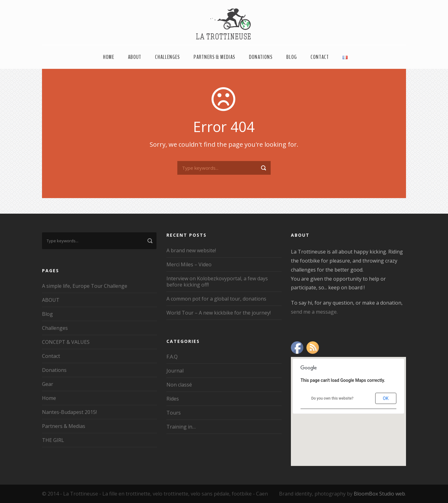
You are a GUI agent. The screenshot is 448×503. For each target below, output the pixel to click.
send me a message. (314, 312)
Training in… (181, 427)
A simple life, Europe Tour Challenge (85, 286)
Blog (292, 57)
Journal (175, 371)
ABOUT (135, 57)
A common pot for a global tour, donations (216, 299)
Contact (320, 57)
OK (386, 398)
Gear (48, 384)
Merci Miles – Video (189, 264)
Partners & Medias (214, 57)
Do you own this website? (332, 398)
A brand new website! (191, 250)
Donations (261, 57)
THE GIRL (53, 440)
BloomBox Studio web (379, 494)
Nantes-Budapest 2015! (69, 412)
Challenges (167, 57)
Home (109, 57)
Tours (174, 413)
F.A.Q (172, 357)
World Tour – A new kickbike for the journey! (219, 313)
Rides (173, 399)
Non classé (179, 385)
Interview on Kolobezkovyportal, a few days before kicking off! (217, 282)
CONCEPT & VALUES (66, 342)
